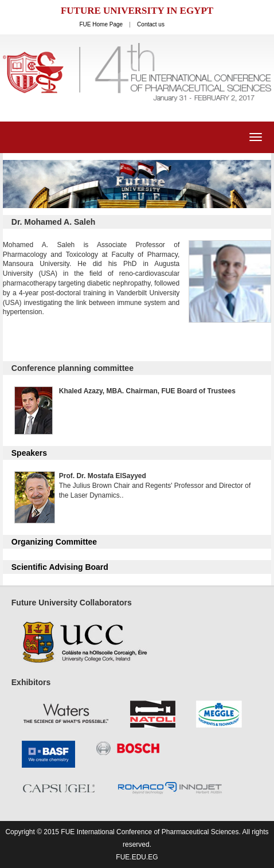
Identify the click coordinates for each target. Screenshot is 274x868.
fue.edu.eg (137, 857)
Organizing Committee (54, 542)
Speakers (29, 453)
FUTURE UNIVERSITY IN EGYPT (137, 11)
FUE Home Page (101, 24)
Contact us (151, 24)
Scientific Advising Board (60, 567)
